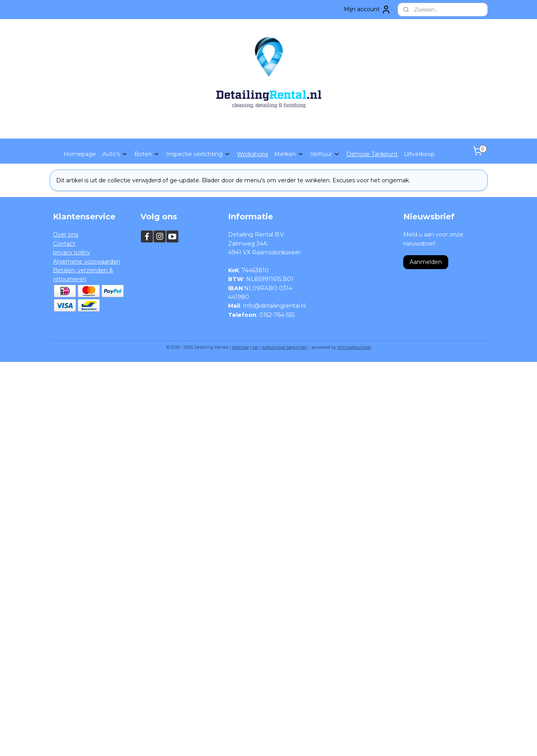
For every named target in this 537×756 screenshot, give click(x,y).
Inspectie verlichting (198, 154)
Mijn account (367, 10)
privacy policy (71, 252)
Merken (289, 154)
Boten (147, 154)
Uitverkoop (419, 154)
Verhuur (325, 154)
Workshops (252, 154)
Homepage (80, 154)
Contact (64, 244)
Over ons (65, 234)
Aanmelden (426, 262)
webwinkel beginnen (285, 347)
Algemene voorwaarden (87, 262)
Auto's (115, 154)
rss (255, 347)
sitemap (240, 347)
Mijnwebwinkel (354, 347)
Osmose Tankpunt (372, 154)
